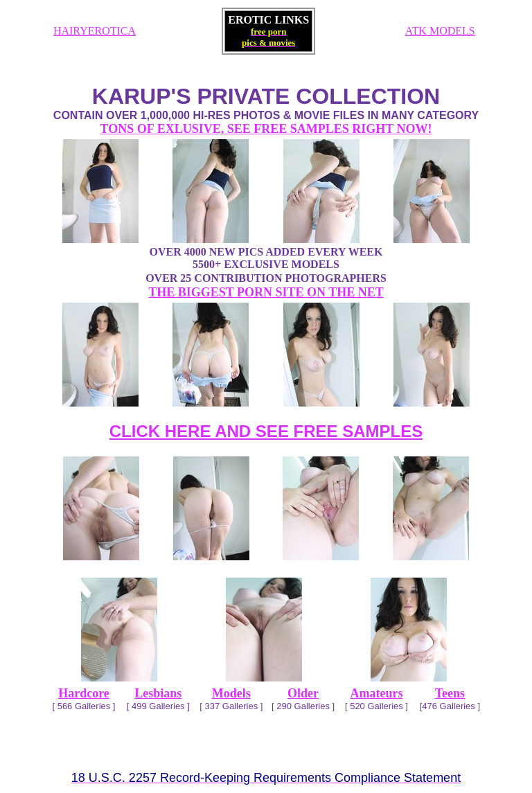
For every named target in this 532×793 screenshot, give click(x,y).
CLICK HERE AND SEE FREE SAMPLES (266, 431)
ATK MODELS (440, 31)
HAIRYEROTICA (95, 31)
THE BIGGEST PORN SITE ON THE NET (266, 292)
